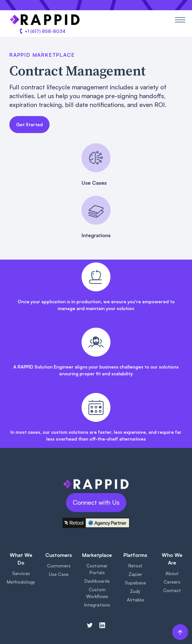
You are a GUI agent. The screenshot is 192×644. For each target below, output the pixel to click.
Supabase (135, 583)
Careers (172, 582)
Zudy (135, 591)
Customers (59, 566)
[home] (43, 20)
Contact (172, 590)
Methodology (21, 582)
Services (21, 573)
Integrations (97, 605)
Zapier (135, 574)
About (172, 573)
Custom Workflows (97, 593)
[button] (180, 20)
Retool (135, 566)
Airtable (135, 600)
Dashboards (97, 581)
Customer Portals (97, 569)
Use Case (59, 574)
